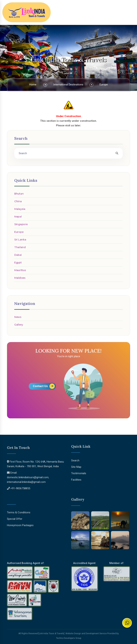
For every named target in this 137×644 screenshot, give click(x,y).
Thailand (20, 249)
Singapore (21, 226)
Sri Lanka (20, 241)
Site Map (76, 466)
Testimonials (79, 472)
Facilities (76, 478)
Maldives (20, 279)
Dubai (18, 256)
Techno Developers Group (69, 638)
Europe (104, 85)
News (18, 318)
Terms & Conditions (19, 511)
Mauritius (20, 272)
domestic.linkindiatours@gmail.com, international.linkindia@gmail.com (28, 481)
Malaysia (20, 211)
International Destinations (68, 85)
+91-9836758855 (20, 490)
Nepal (18, 218)
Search (75, 459)
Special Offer (15, 517)
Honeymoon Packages (20, 524)
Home (33, 85)
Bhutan (19, 195)
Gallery (19, 326)
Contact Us (44, 388)
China (18, 203)
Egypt (18, 264)
